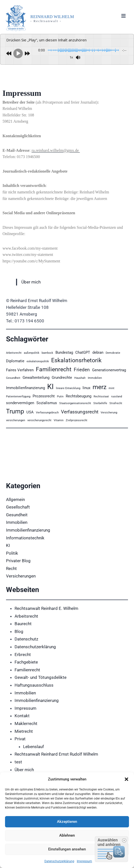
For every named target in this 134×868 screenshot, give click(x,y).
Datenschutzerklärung (59, 861)
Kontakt (22, 716)
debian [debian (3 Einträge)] (98, 352)
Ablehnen (67, 835)
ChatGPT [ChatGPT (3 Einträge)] (83, 352)
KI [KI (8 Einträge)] (50, 387)
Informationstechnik (25, 538)
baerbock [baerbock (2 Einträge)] (47, 353)
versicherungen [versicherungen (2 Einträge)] (16, 420)
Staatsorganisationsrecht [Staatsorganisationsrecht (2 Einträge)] (75, 403)
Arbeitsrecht (26, 616)
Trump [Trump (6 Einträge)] (15, 411)
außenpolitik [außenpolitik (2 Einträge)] (32, 353)
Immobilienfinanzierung (28, 530)
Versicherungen (21, 576)
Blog (19, 631)
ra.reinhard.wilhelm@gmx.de (56, 150)
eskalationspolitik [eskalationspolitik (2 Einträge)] (38, 361)
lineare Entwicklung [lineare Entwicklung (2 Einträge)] (68, 388)
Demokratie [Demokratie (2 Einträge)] (113, 353)
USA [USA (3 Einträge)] (30, 412)
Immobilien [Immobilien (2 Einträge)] (95, 378)
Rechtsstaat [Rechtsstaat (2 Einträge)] (101, 396)
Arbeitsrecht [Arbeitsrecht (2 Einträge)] (14, 353)
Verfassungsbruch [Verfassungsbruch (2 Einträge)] (47, 413)
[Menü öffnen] (123, 16)
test (18, 762)
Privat (20, 739)
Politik (12, 553)
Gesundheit (17, 515)
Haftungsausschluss (34, 685)
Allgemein (15, 499)
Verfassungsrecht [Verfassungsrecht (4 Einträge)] (80, 412)
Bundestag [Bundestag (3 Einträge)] (64, 352)
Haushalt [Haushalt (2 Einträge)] (80, 378)
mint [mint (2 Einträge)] (112, 388)
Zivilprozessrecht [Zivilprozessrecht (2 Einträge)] (77, 420)
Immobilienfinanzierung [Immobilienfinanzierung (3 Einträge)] (25, 388)
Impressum (84, 861)
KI (8, 545)
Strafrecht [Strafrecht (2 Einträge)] (116, 403)
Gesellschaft (18, 507)
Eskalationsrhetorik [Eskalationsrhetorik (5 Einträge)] (76, 360)
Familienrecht (27, 670)
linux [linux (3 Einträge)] (86, 388)
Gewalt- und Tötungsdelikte (41, 677)
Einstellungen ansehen (67, 849)
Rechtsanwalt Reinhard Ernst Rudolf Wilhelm (56, 754)
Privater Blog (18, 561)
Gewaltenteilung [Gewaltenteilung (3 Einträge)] (36, 378)
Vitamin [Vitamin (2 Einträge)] (59, 420)
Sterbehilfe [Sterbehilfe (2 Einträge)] (100, 403)
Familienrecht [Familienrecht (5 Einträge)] (54, 369)
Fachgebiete (26, 662)
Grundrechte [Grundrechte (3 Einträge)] (62, 378)
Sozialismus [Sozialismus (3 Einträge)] (47, 403)
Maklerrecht (26, 724)
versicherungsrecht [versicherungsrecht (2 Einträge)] (39, 420)
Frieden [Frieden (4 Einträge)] (82, 370)
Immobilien (17, 522)
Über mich (31, 282)
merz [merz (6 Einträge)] (99, 387)
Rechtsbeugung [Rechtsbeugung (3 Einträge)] (79, 396)
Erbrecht (23, 655)
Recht (11, 568)
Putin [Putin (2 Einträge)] (60, 396)
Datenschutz (26, 639)
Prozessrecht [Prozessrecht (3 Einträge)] (44, 396)
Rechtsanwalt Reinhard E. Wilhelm (46, 608)
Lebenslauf (33, 747)
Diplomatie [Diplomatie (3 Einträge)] (15, 361)
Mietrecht (24, 731)
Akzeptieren (67, 822)
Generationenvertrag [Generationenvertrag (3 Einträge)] (109, 370)
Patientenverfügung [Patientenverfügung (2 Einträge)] (18, 396)
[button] (126, 779)
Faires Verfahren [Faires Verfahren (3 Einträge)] (20, 370)
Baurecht (23, 624)
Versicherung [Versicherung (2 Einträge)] (109, 413)
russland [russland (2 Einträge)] (117, 396)
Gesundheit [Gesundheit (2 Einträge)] (13, 378)
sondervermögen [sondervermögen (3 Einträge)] (20, 403)
